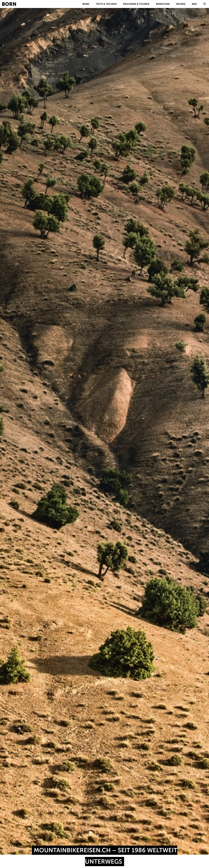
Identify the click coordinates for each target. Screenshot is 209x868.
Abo (194, 4)
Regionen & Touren (136, 4)
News (86, 4)
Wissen (181, 4)
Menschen (163, 4)
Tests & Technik (106, 4)
